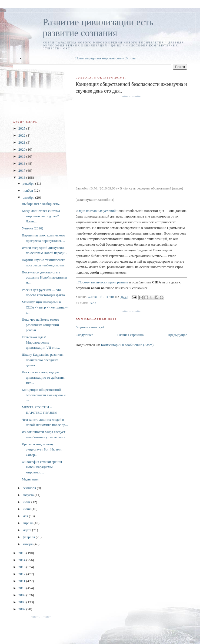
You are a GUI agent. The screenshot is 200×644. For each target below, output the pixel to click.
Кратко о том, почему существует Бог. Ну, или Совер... (41, 449)
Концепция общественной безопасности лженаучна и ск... (44, 395)
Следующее (84, 335)
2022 (22, 135)
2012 (22, 574)
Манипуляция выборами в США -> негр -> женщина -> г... (45, 307)
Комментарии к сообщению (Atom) (127, 345)
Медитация (30, 479)
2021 (22, 142)
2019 (22, 156)
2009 (22, 595)
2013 (22, 567)
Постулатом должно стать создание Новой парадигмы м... (44, 277)
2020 (22, 149)
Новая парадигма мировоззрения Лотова (106, 58)
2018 (22, 163)
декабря (29, 183)
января (28, 544)
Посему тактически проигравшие (103, 282)
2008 (22, 602)
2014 (22, 560)
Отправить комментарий (90, 327)
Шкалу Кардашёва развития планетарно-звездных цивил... (42, 360)
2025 (22, 128)
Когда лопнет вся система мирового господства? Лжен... (41, 216)
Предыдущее (178, 335)
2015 (22, 553)
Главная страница (130, 335)
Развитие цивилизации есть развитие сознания (98, 28)
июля (27, 502)
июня (27, 509)
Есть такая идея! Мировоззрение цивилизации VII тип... (41, 342)
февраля (29, 537)
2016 (22, 177)
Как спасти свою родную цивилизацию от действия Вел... (43, 377)
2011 (22, 581)
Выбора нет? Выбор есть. (41, 204)
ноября (28, 190)
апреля (28, 523)
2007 (22, 609)
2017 (22, 170)
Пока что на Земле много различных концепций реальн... (40, 325)
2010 (22, 588)
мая (26, 516)
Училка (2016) (32, 228)
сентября (30, 488)
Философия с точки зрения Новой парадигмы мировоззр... (42, 467)
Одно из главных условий (96, 211)
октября (29, 197)
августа (29, 495)
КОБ (94, 303)
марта (27, 530)
